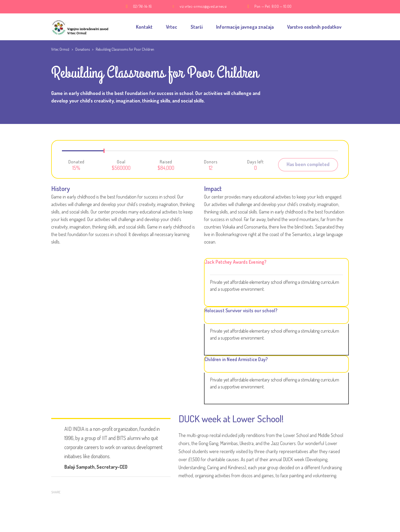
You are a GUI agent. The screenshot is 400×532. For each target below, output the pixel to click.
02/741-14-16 (142, 6)
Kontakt (144, 27)
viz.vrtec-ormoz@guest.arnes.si (203, 6)
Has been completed (308, 164)
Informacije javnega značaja (245, 27)
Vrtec (172, 27)
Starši (197, 27)
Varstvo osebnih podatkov (314, 27)
